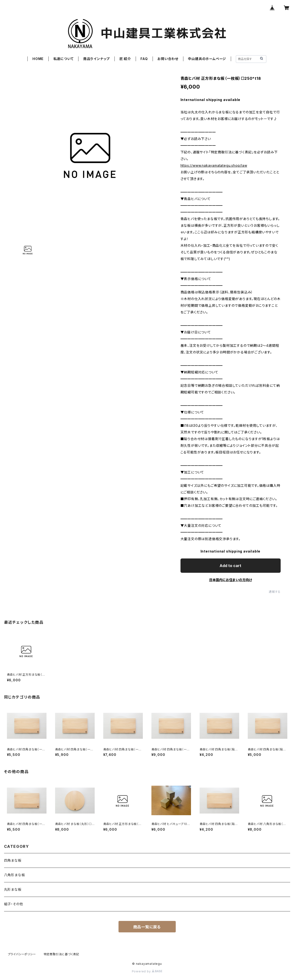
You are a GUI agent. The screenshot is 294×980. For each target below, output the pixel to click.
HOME (38, 59)
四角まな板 (13, 860)
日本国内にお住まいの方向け (231, 580)
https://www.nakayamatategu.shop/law (214, 165)
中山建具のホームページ (207, 59)
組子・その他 (14, 904)
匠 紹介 (125, 59)
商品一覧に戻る (147, 927)
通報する (275, 592)
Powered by (147, 971)
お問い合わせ (168, 59)
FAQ (144, 59)
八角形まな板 (15, 875)
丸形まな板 (13, 889)
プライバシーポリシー (22, 954)
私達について (64, 59)
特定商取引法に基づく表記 (62, 954)
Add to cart (230, 566)
